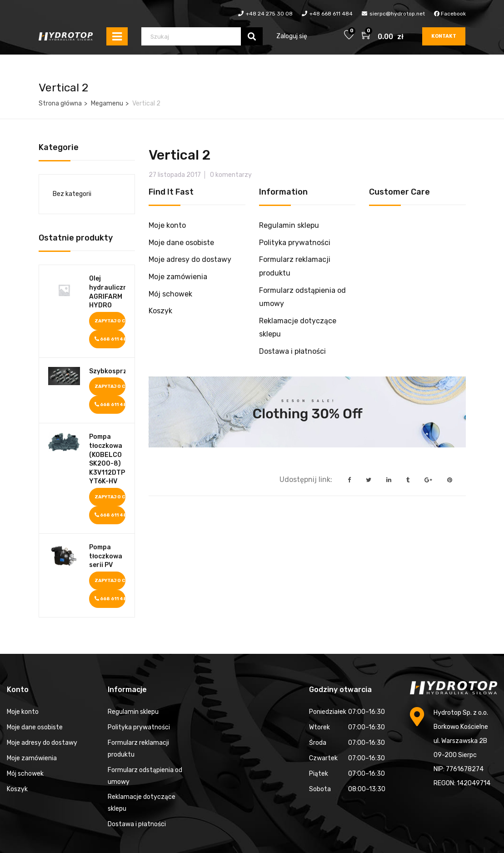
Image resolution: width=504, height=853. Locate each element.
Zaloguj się (292, 36)
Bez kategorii (72, 194)
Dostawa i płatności (292, 351)
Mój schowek (170, 294)
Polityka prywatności (295, 243)
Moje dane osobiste (181, 243)
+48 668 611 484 (331, 14)
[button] (367, 36)
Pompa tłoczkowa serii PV (106, 556)
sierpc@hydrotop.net (397, 14)
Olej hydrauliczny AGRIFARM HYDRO (107, 292)
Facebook (450, 14)
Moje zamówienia (178, 277)
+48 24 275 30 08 (269, 14)
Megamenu (107, 103)
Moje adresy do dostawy (190, 259)
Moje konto (167, 225)
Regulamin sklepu (289, 225)
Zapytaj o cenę (110, 321)
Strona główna (60, 103)
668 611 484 (110, 339)
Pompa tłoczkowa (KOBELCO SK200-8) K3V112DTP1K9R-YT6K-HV (107, 459)
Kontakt (444, 36)
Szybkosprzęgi (107, 371)
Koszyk (160, 311)
